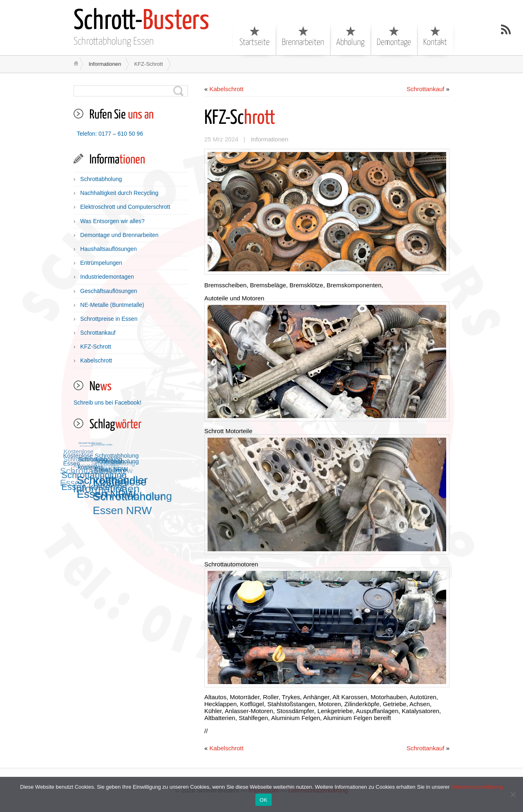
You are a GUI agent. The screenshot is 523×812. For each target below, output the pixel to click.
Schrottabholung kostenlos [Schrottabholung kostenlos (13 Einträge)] (100, 463)
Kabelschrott (96, 360)
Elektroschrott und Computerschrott (125, 207)
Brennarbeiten (303, 36)
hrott (240, 118)
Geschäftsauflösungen (108, 291)
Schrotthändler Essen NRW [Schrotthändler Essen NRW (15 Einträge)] (113, 487)
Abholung (350, 36)
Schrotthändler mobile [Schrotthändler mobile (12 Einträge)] (102, 445)
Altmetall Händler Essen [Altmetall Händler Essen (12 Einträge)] (90, 443)
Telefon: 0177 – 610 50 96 (110, 134)
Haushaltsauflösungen (108, 249)
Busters (141, 21)
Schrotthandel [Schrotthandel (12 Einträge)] (86, 446)
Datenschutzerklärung (477, 787)
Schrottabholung (101, 179)
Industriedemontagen (107, 277)
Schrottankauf (98, 333)
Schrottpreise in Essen (109, 319)
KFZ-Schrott (95, 347)
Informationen (105, 64)
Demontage (394, 36)
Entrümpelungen (101, 263)
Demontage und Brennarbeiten (119, 235)
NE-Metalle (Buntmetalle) (112, 305)
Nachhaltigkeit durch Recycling (119, 193)
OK (263, 800)
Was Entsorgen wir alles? (112, 221)
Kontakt (435, 36)
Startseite (255, 36)
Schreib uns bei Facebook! (107, 403)
